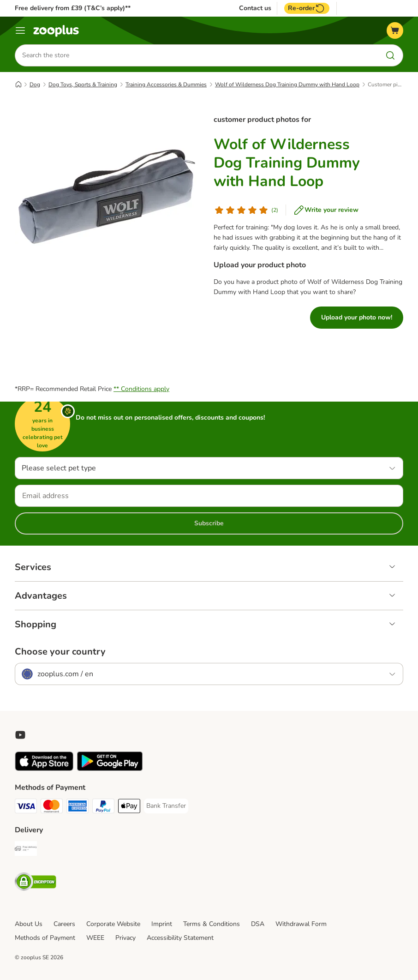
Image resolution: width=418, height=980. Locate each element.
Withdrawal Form (301, 924)
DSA (258, 924)
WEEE (95, 938)
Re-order (307, 8)
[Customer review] (246, 210)
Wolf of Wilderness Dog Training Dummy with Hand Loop (287, 84)
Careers (64, 924)
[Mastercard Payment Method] (52, 808)
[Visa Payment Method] (26, 808)
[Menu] (20, 30)
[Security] (36, 883)
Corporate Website (113, 924)
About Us (29, 924)
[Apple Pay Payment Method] (129, 808)
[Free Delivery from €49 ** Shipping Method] (26, 850)
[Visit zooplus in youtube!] (20, 735)
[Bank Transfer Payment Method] (166, 806)
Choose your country (60, 652)
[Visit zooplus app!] (44, 769)
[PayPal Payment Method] (103, 808)
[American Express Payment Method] (78, 808)
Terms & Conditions (212, 924)
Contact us (255, 8)
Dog (35, 84)
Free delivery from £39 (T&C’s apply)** (73, 8)
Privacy (125, 938)
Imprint (162, 924)
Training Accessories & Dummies (166, 84)
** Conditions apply (141, 389)
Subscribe (209, 523)
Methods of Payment (45, 938)
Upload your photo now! (357, 317)
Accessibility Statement (180, 938)
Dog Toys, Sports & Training (83, 84)
